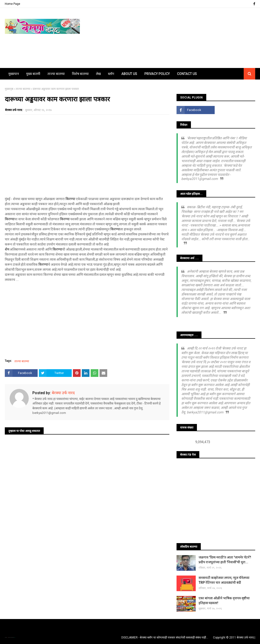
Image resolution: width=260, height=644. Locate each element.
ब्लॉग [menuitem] (111, 74)
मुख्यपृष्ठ (9, 89)
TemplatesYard (10, 637)
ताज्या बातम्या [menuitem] (56, 74)
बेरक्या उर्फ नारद (14, 110)
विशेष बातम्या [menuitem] (80, 74)
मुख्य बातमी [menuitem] (33, 74)
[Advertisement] (87, 153)
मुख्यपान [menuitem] (14, 74)
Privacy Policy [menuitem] (157, 74)
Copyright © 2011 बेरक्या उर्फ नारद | (234, 638)
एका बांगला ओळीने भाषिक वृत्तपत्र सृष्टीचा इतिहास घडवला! (224, 601)
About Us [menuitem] (129, 74)
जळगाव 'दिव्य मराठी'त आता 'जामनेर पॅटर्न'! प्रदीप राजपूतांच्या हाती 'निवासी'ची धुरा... (225, 560)
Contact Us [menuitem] (187, 74)
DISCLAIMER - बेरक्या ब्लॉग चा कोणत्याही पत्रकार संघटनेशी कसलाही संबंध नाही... (165, 638)
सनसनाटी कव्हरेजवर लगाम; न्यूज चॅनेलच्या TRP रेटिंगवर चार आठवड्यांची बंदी (224, 580)
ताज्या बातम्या (23, 89)
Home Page (12, 4)
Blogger (14, 637)
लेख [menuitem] (98, 74)
